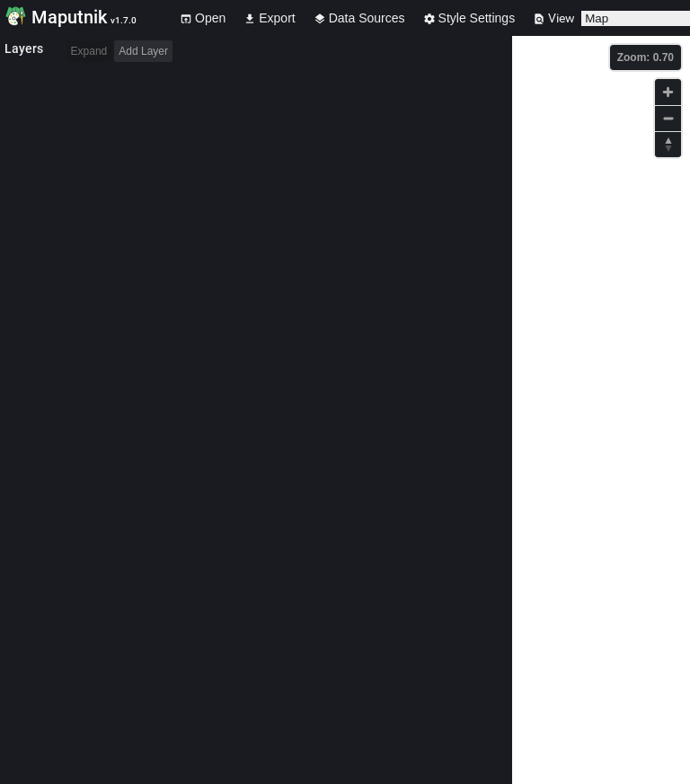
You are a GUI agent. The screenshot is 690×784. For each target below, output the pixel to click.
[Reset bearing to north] (668, 144)
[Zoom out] (668, 118)
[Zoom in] (668, 92)
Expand (89, 51)
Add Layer (143, 51)
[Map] (601, 410)
